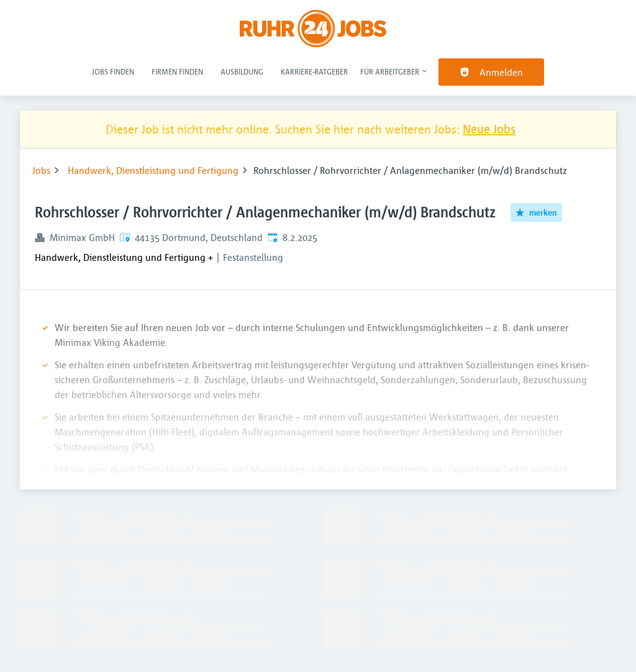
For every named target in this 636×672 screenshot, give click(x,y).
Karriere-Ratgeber (314, 71)
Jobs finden (113, 71)
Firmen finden (177, 71)
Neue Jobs (489, 129)
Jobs (41, 170)
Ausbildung (242, 71)
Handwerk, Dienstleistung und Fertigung (153, 170)
